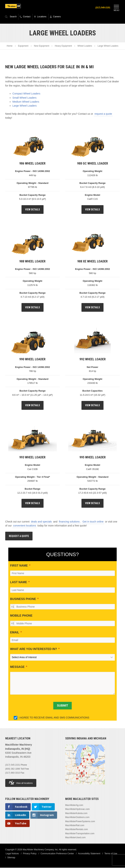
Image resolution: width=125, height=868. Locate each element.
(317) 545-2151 (102, 8)
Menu (116, 8)
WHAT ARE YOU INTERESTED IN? (34, 649)
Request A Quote (19, 536)
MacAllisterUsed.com (75, 838)
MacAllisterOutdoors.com (77, 818)
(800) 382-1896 (13, 769)
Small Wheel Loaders (24, 98)
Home (10, 46)
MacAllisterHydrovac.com (77, 809)
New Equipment (42, 46)
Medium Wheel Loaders (26, 102)
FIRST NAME (19, 566)
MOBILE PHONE (21, 616)
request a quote (103, 114)
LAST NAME (19, 583)
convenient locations (25, 526)
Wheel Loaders (85, 46)
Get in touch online (93, 522)
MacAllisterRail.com (75, 826)
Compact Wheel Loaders (26, 94)
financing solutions (69, 522)
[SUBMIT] (62, 706)
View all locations (21, 783)
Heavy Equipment (63, 46)
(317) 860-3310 (13, 773)
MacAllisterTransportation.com (80, 834)
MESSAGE (17, 667)
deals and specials (41, 522)
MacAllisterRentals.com (76, 830)
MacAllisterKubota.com (76, 814)
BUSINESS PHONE (23, 599)
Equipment (23, 46)
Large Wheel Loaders (25, 106)
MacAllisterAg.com (74, 806)
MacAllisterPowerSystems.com (80, 822)
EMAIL (15, 633)
